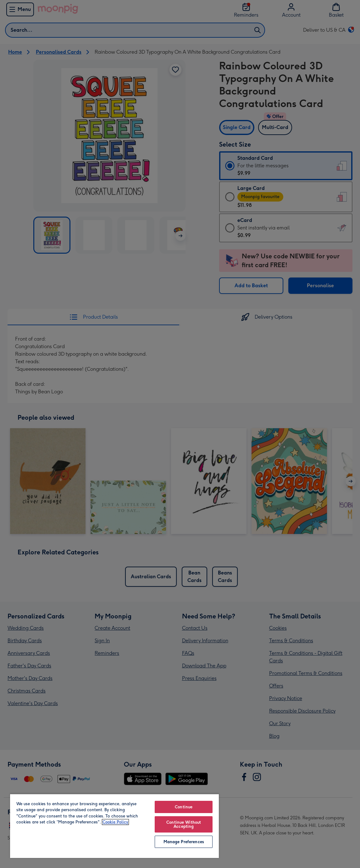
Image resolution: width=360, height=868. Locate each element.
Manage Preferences (184, 842)
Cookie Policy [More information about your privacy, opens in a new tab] (115, 822)
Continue (184, 807)
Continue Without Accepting (184, 824)
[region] (114, 826)
